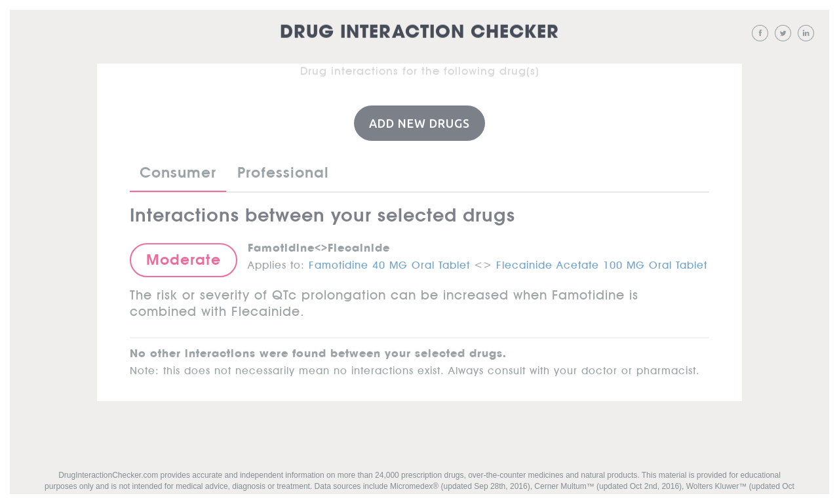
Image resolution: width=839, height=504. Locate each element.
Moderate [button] (184, 259)
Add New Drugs (419, 123)
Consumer (178, 172)
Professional (283, 172)
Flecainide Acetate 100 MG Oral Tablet (602, 262)
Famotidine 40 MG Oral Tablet (389, 262)
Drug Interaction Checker (419, 32)
